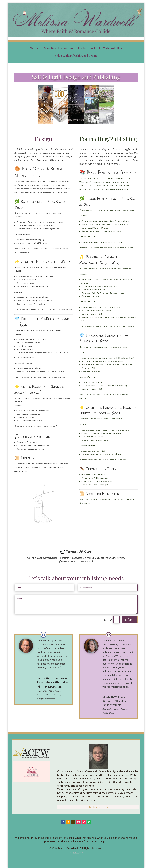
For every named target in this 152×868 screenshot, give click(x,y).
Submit (130, 620)
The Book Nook (87, 48)
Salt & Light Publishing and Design (76, 56)
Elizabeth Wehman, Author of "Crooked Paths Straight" (115, 701)
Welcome (35, 48)
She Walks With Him (110, 48)
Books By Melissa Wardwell (59, 48)
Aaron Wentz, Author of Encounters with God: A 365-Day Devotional (52, 682)
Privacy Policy (76, 852)
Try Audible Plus (98, 807)
